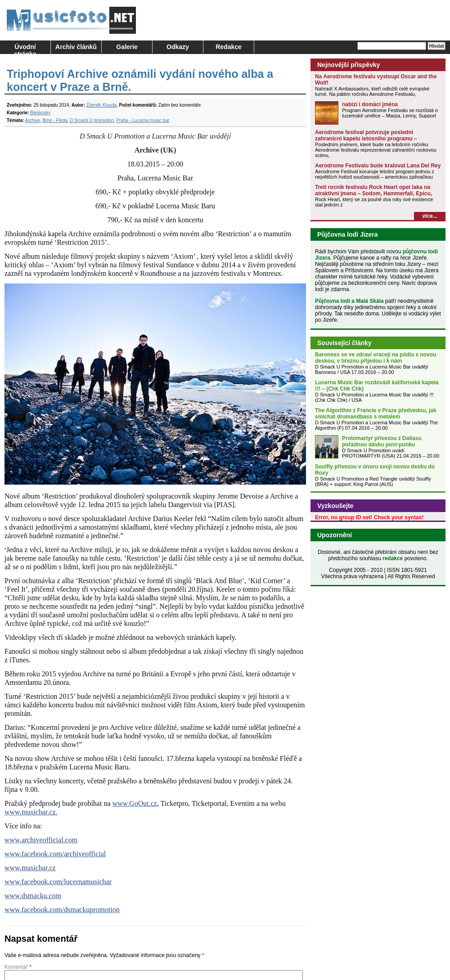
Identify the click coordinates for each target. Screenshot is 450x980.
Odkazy (178, 47)
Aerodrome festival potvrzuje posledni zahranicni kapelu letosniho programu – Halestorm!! (366, 139)
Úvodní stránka (25, 50)
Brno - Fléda (55, 120)
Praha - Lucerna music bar (143, 120)
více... (430, 216)
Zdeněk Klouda (101, 105)
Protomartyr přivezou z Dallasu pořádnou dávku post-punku (382, 441)
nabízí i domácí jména (370, 104)
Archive (33, 120)
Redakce (229, 47)
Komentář (18, 967)
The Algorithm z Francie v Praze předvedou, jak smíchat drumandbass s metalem (376, 414)
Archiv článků (76, 47)
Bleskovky (40, 113)
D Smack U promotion (92, 120)
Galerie (127, 47)
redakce (393, 558)
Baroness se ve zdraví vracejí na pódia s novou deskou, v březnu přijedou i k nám (376, 358)
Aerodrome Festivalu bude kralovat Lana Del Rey (378, 166)
